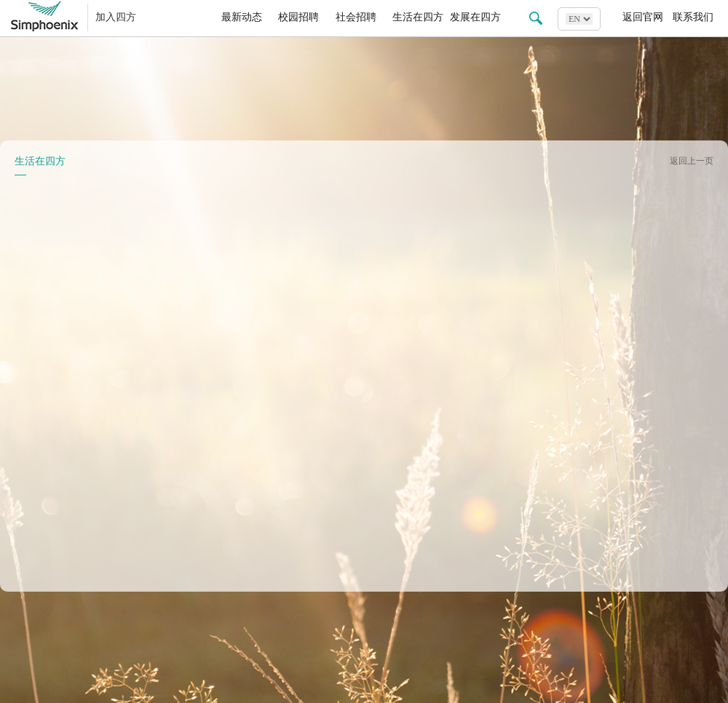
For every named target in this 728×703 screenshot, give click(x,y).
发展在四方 (475, 17)
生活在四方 (418, 17)
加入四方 (116, 17)
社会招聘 (356, 17)
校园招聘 (298, 17)
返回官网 (643, 17)
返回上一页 (692, 161)
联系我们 (693, 17)
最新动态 (242, 17)
